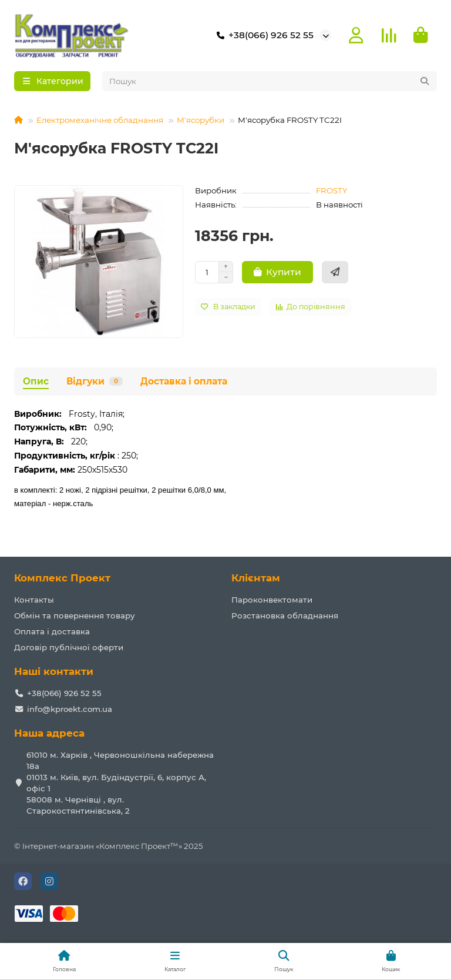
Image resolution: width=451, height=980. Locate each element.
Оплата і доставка (52, 631)
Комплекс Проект (62, 578)
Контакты (34, 600)
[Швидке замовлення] (335, 274)
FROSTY (331, 192)
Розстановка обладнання (285, 616)
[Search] (270, 83)
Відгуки (95, 383)
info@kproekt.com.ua (70, 709)
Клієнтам (256, 578)
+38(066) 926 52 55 (263, 36)
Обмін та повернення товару (75, 616)
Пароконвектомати (272, 600)
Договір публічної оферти (69, 647)
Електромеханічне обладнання (100, 122)
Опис (36, 383)
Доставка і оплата (184, 383)
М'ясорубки (201, 122)
